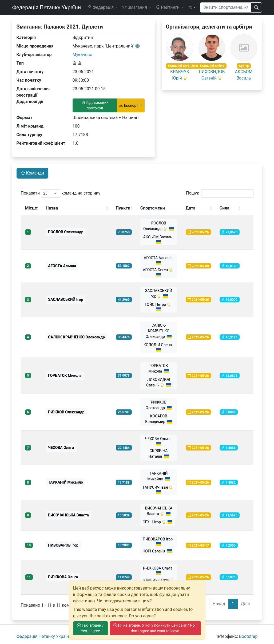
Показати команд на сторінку (61, 193)
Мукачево (82, 55)
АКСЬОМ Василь (159, 239)
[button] (192, 7)
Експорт (129, 105)
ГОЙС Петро (159, 307)
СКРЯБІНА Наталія (159, 454)
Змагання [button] (135, 7)
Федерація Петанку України (47, 7)
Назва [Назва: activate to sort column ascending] (52, 208)
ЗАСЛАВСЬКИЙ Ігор (159, 293)
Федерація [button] (101, 7)
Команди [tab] (33, 173)
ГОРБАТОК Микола (159, 368)
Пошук (220, 193)
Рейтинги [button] (168, 7)
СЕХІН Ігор (158, 522)
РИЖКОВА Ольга (159, 570)
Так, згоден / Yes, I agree (90, 628)
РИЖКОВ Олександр (159, 405)
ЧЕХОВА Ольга (159, 441)
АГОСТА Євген (159, 272)
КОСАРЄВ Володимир (159, 419)
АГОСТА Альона (159, 260)
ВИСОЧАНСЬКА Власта (158, 511)
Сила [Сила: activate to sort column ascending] (225, 208)
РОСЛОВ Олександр (159, 226)
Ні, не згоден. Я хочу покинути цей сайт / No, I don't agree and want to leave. (155, 628)
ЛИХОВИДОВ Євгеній (159, 382)
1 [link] (233, 604)
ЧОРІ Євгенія (158, 551)
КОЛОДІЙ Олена (159, 347)
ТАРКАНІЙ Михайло (159, 476)
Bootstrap (248, 636)
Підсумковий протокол (95, 105)
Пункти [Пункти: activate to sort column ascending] (123, 208)
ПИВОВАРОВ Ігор (159, 541)
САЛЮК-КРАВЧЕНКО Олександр (159, 331)
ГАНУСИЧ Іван (159, 490)
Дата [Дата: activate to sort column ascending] (191, 208)
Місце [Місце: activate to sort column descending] (31, 208)
